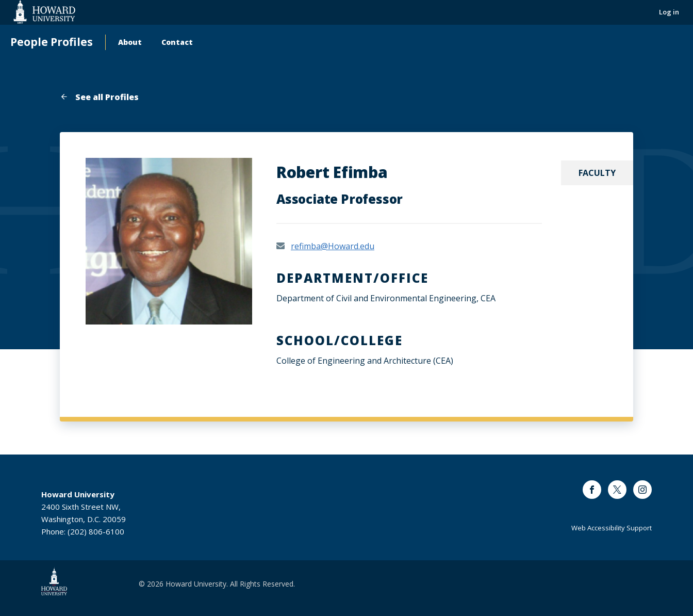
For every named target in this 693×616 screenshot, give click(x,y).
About (130, 42)
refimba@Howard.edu (333, 246)
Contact (177, 42)
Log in (669, 12)
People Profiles (52, 42)
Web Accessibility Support (612, 528)
